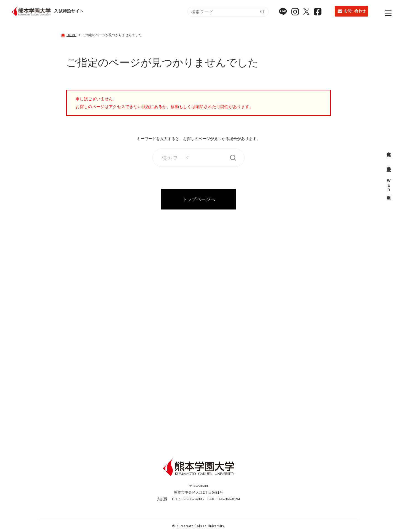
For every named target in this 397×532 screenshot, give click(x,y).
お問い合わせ (352, 13)
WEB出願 (389, 186)
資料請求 (389, 164)
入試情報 (389, 149)
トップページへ (199, 199)
